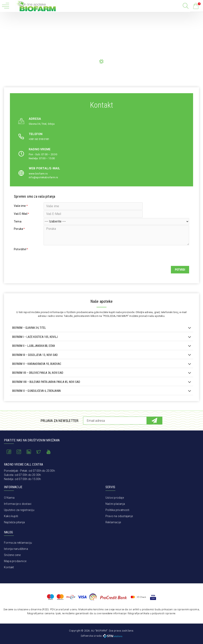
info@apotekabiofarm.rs (43, 177)
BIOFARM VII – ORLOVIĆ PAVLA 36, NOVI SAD (38, 379)
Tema (18, 224)
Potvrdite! (20, 254)
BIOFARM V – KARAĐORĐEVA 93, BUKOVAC (37, 369)
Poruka (18, 232)
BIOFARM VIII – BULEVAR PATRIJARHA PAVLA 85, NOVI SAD (46, 387)
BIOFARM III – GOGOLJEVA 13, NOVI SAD (35, 360)
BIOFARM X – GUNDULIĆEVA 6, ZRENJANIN (36, 397)
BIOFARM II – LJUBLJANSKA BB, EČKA (34, 352)
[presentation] (71, 258)
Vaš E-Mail (21, 215)
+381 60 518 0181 (39, 139)
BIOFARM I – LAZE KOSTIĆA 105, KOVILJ (35, 342)
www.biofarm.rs (38, 174)
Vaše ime (20, 206)
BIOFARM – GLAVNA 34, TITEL (29, 333)
